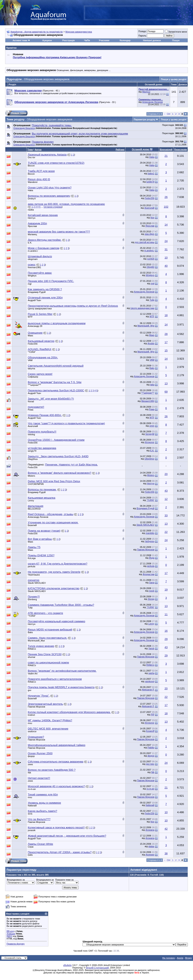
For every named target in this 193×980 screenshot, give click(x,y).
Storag (151, 599)
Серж (31, 847)
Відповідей (166, 150)
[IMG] (9, 936)
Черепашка (34, 575)
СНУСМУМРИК (36, 484)
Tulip (152, 300)
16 (166, 631)
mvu (30, 723)
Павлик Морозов (146, 550)
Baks (152, 368)
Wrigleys (32, 276)
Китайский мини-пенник (43, 215)
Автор (38, 150)
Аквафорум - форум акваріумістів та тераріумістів (37, 32)
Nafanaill (32, 806)
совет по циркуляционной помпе (48, 662)
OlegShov (33, 459)
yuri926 (151, 259)
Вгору (188, 958)
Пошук (176, 40)
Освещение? (36, 737)
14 (166, 225)
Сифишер (33, 377)
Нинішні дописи (152, 40)
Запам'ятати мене (176, 32)
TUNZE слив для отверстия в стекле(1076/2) (56, 163)
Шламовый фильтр (40, 256)
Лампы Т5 (34, 547)
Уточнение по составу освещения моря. (53, 522)
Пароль (142, 36)
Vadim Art (33, 674)
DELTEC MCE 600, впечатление (48, 729)
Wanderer (33, 182)
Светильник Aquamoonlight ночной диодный (56, 366)
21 (166, 156)
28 (166, 334)
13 (166, 383)
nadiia (31, 210)
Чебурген (150, 541)
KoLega (32, 558)
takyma (31, 368)
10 (166, 258)
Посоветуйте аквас (40, 273)
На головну (169, 958)
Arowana (150, 830)
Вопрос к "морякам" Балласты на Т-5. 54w (55, 382)
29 (166, 639)
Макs (30, 336)
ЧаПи (87, 40)
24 (166, 241)
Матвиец (32, 234)
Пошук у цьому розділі (174, 79)
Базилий (32, 525)
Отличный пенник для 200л (45, 298)
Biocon (31, 166)
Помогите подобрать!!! (42, 432)
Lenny (31, 501)
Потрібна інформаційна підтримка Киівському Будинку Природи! (57, 57)
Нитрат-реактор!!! (39, 778)
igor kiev (150, 764)
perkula (31, 566)
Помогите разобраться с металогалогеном (55, 679)
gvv (30, 690)
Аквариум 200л (37, 223)
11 (166, 614)
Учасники (104, 40)
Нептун (32, 218)
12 (166, 499)
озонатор (34, 580)
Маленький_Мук (146, 326)
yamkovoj (150, 681)
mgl (30, 284)
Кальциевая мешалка (42, 498)
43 (166, 491)
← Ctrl (167, 114)
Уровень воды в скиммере (44, 803)
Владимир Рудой (37, 292)
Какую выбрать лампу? (42, 811)
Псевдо (142, 31)
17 (166, 342)
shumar (32, 657)
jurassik (32, 830)
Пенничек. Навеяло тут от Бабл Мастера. (71, 465)
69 (166, 392)
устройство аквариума (42, 448)
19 (166, 590)
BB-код (10, 931)
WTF (30, 317)
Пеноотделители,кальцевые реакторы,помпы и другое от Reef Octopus (73, 306)
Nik (29, 773)
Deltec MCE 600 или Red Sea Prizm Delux (54, 481)
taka (152, 385)
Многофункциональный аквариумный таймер (57, 745)
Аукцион (47, 40)
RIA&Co (32, 649)
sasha (151, 673)
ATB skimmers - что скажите (45, 613)
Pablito (151, 747)
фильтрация (35, 506)
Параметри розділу (145, 119)
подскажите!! (36, 407)
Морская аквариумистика (79, 32)
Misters (31, 476)
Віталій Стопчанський (97, 968)
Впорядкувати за (45, 880)
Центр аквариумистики (40, 309)
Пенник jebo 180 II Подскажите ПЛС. (51, 281)
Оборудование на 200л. (43, 357)
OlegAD (151, 267)
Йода (152, 558)
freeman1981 (34, 267)
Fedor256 (149, 198)
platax (151, 846)
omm (152, 426)
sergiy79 (32, 451)
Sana (152, 582)
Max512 (146, 92)
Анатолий (149, 208)
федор (31, 756)
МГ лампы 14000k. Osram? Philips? (50, 720)
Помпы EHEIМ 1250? (41, 555)
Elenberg (32, 599)
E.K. (30, 243)
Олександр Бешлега (24, 128)
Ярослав (32, 226)
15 (166, 350)
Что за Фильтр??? (39, 819)
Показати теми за (64, 880)
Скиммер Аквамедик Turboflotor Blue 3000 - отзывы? (61, 605)
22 (166, 532)
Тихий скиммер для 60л (43, 795)
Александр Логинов (152, 102)
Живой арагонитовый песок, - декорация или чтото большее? (67, 836)
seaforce (32, 731)
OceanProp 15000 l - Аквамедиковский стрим (56, 440)
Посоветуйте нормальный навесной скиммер (56, 621)
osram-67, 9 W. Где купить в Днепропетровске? (58, 564)
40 (166, 266)
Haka (152, 157)
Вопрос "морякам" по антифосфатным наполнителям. (62, 671)
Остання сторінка (53, 207)
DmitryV (32, 199)
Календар (125, 40)
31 (166, 249)
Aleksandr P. (148, 690)
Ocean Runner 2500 (40, 753)
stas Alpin (149, 234)
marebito (150, 533)
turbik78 (150, 182)
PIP (153, 715)
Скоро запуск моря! (40, 374)
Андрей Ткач (34, 300)
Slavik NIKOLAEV (145, 525)
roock (152, 591)
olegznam (33, 259)
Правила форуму (16, 944)
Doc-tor (31, 157)
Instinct (31, 715)
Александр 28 (35, 326)
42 (166, 829)
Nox (152, 218)
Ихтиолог (150, 442)
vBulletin (67, 965)
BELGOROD (34, 509)
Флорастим (148, 574)
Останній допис (141, 149)
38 (166, 853)
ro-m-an (32, 789)
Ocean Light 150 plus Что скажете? (50, 188)
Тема (30, 150)
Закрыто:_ (51, 399)
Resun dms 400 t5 (39, 179)
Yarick (151, 648)
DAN (30, 855)
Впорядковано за (16, 880)
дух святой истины (145, 242)
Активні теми (20, 40)
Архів (180, 958)
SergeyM (150, 434)
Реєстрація (69, 40)
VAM (30, 360)
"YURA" (32, 352)
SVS (30, 814)
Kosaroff (150, 731)
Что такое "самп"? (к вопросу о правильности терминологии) (66, 423)
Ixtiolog (31, 434)
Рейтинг (120, 150)
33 (166, 515)
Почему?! (34, 597)
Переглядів (181, 150)
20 (166, 474)
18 (166, 315)
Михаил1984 (148, 401)
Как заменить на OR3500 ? (45, 289)
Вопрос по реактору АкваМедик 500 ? (52, 770)
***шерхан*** (34, 385)
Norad (31, 401)
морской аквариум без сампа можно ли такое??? (59, 232)
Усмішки (11, 934)
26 (166, 197)
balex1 (151, 173)
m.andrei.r (33, 251)
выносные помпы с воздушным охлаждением (57, 323)
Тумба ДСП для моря (41, 171)
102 (166, 207)
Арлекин (150, 855)
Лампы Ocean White (40, 844)
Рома (31, 410)
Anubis (151, 343)
